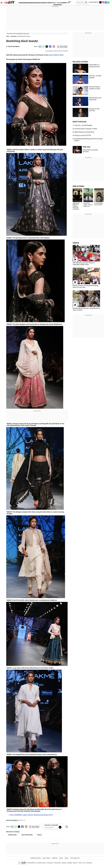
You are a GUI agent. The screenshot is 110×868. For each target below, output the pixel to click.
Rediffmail (55, 858)
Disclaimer (50, 863)
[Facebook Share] (50, 46)
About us (75, 863)
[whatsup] (109, 2)
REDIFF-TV (66, 3)
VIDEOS (76, 243)
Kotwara (39, 835)
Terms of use (82, 863)
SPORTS (50, 3)
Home (8, 36)
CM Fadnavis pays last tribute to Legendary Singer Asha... (84, 264)
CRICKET (44, 3)
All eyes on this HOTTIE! (83, 135)
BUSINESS (31, 3)
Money (61, 858)
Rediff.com (34, 863)
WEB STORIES (78, 186)
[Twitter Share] (47, 46)
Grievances (89, 863)
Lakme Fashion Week (56, 55)
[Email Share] (40, 46)
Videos (66, 858)
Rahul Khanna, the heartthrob (84, 132)
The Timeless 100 (75, 858)
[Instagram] (103, 2)
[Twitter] (100, 2)
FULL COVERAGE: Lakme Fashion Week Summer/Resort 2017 (32, 815)
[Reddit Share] (53, 46)
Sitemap (64, 863)
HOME (21, 3)
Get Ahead (13, 36)
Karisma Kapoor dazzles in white (86, 129)
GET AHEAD (58, 3)
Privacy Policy (57, 863)
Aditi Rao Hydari (12, 835)
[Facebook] (106, 2)
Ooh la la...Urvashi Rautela (83, 125)
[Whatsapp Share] (43, 46)
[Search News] (85, 2)
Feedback (70, 863)
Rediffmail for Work (36, 858)
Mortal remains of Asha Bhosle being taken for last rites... (85, 286)
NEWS (25, 3)
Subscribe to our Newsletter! (51, 825)
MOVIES (38, 3)
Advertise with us (42, 863)
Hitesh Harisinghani (14, 46)
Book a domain (46, 858)
